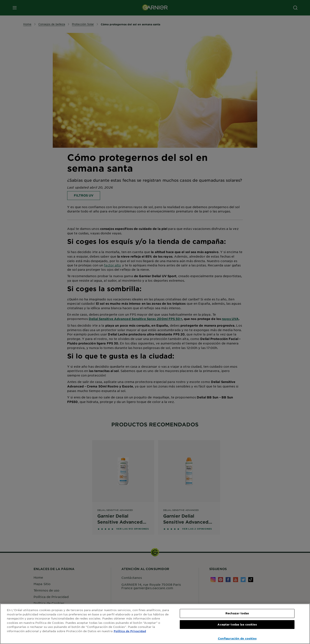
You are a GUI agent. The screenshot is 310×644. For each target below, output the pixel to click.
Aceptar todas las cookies (237, 624)
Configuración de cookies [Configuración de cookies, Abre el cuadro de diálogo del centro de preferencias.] (237, 638)
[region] (155, 624)
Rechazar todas (237, 613)
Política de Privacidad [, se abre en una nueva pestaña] (130, 631)
